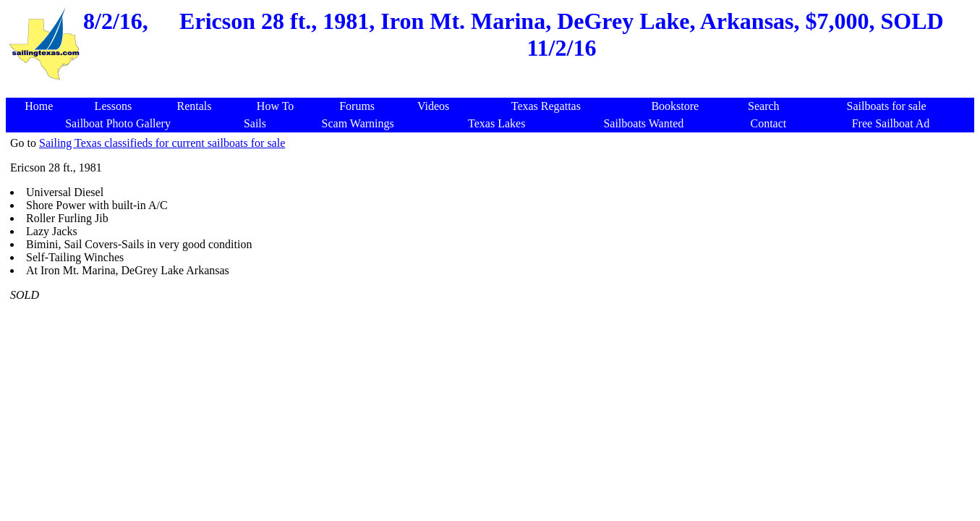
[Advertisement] (493, 90)
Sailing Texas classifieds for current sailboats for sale (162, 143)
